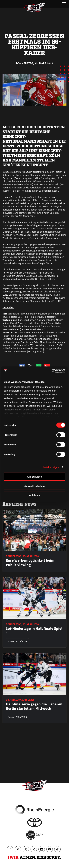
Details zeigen (51, 467)
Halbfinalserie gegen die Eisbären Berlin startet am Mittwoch (34, 706)
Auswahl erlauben (34, 486)
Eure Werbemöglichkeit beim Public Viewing (30, 563)
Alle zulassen (34, 477)
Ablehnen (34, 495)
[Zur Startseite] (34, 7)
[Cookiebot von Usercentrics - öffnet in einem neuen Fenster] (52, 371)
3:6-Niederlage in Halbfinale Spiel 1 (34, 631)
